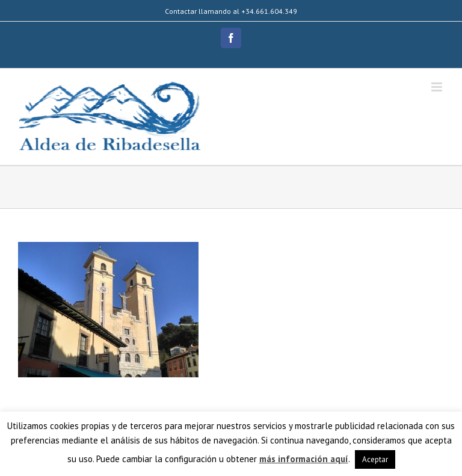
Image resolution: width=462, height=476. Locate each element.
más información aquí (304, 459)
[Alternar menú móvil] (438, 87)
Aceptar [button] (375, 459)
